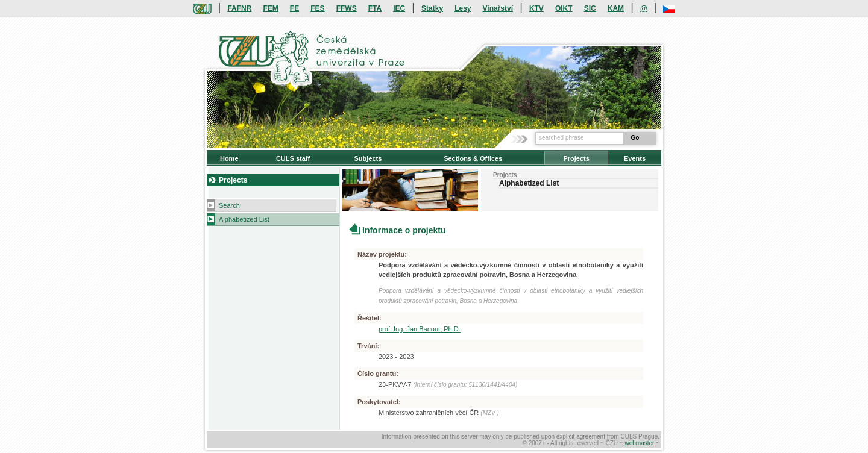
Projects (576, 158)
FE (294, 8)
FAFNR (239, 8)
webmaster (639, 443)
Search (229, 205)
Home (229, 158)
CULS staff (293, 158)
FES (317, 8)
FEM (270, 8)
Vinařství (498, 8)
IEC (399, 8)
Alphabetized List (244, 219)
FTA (375, 8)
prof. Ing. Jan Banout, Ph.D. (420, 329)
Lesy (463, 8)
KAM (616, 8)
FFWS (347, 8)
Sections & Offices (473, 158)
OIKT (564, 8)
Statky (432, 8)
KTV (536, 8)
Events (635, 158)
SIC (590, 8)
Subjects (368, 158)
